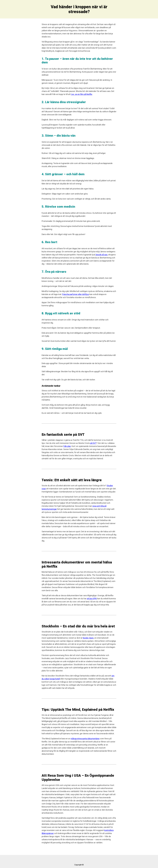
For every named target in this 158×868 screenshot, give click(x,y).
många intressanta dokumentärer (85, 739)
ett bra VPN (92, 599)
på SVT (93, 443)
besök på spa (102, 255)
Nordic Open (88, 638)
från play (67, 446)
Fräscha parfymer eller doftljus (76, 294)
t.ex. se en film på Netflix (82, 94)
